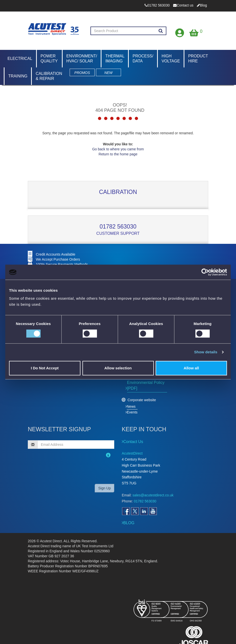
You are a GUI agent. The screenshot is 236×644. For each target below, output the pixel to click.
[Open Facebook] (126, 511)
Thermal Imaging (115, 59)
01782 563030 (118, 227)
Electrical (20, 59)
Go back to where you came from (118, 149)
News (131, 406)
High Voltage (171, 59)
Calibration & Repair (49, 76)
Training (18, 76)
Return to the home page (118, 154)
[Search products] (161, 31)
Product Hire (198, 59)
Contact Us (133, 442)
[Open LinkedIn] (144, 511)
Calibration (118, 192)
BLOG (129, 523)
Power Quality (49, 59)
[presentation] (60, 470)
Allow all (191, 368)
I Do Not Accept (45, 368)
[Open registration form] (180, 32)
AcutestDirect (132, 453)
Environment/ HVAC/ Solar (82, 59)
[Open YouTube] (153, 511)
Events (132, 412)
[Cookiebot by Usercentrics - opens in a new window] (205, 272)
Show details (206, 352)
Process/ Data (143, 59)
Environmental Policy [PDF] (146, 385)
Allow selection (118, 368)
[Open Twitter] (135, 511)
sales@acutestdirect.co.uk (153, 495)
